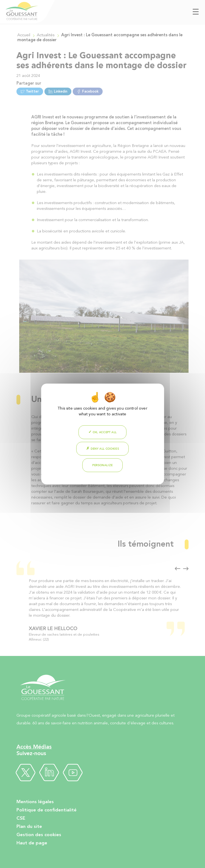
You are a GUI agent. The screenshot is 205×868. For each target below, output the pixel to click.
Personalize (103, 465)
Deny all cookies (103, 449)
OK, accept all (103, 432)
